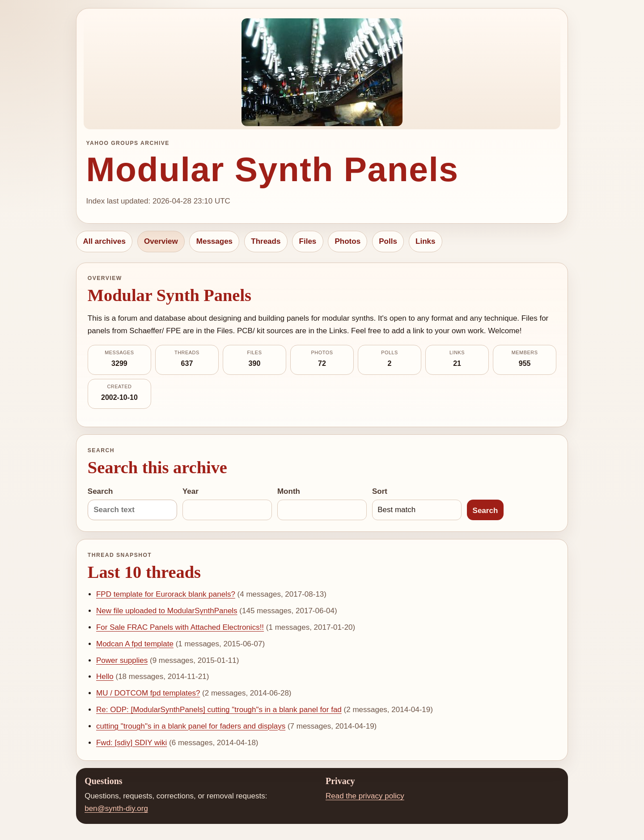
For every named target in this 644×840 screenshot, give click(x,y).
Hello (105, 677)
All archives (104, 241)
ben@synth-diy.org (116, 808)
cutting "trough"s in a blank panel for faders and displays (191, 726)
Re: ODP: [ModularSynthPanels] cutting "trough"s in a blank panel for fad (219, 710)
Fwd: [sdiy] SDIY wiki (131, 743)
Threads (266, 241)
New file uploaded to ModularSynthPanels (167, 611)
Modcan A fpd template (135, 644)
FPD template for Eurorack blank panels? (166, 594)
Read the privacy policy (365, 796)
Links (425, 241)
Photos (347, 241)
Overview (161, 241)
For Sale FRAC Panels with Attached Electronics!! (180, 627)
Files (308, 241)
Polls (388, 241)
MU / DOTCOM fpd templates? (148, 693)
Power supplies (122, 660)
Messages (214, 241)
